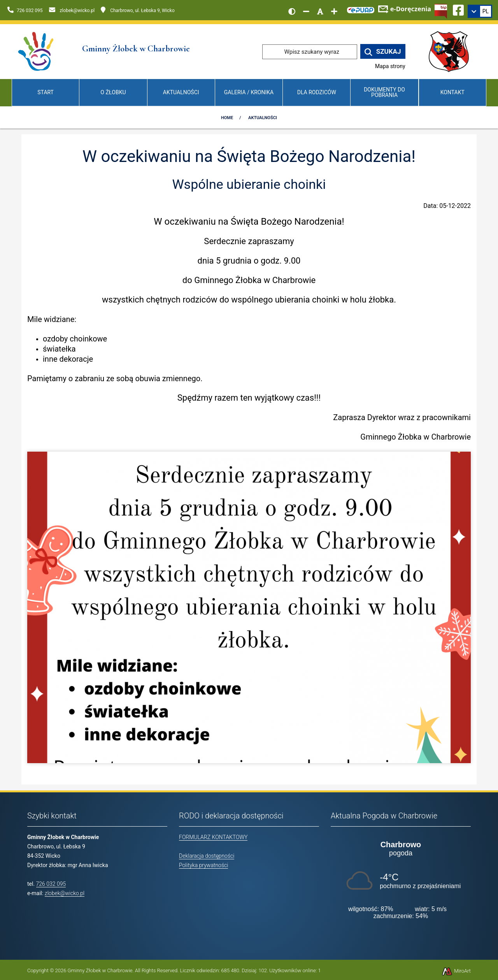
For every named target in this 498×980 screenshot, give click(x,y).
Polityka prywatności (203, 865)
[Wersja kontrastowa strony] (292, 11)
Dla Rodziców (317, 92)
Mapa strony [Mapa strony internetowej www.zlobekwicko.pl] (390, 66)
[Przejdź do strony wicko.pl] (452, 51)
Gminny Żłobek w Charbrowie (100, 970)
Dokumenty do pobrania (384, 92)
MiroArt (456, 971)
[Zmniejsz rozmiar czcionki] (306, 11)
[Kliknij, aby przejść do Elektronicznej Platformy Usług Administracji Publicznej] (361, 9)
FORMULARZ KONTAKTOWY (213, 837)
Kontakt (452, 92)
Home (227, 118)
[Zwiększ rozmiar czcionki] (334, 11)
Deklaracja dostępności (207, 856)
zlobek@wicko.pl (65, 893)
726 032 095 (51, 884)
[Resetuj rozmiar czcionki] (320, 11)
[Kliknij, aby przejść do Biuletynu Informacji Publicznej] (441, 11)
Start (46, 92)
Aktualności (181, 92)
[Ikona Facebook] (458, 9)
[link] (480, 11)
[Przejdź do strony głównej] (36, 51)
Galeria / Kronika (249, 92)
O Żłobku (113, 92)
